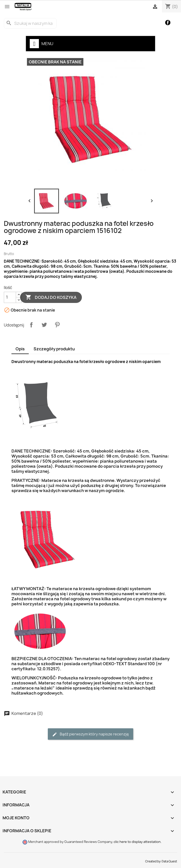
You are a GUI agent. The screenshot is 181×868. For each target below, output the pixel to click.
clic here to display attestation (137, 842)
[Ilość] (10, 297)
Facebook (168, 23)
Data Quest (169, 861)
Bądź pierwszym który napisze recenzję (90, 734)
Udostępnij (31, 325)
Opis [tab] (20, 349)
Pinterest (57, 325)
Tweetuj (44, 325)
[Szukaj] (30, 23)
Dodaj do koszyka (51, 297)
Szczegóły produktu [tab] (54, 349)
